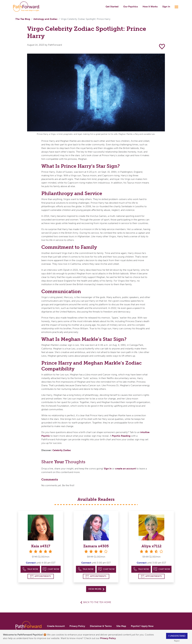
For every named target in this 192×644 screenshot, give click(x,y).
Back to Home (97, 602)
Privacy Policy (108, 638)
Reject (177, 641)
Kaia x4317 (41, 546)
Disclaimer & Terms (101, 626)
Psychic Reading (121, 436)
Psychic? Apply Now (142, 626)
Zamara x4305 (96, 546)
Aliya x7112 (151, 546)
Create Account (56, 626)
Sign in (108, 469)
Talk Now (30, 569)
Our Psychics (131, 7)
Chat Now (51, 569)
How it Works (150, 7)
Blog (23, 19)
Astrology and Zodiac (45, 19)
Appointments (41, 576)
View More (96, 589)
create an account (126, 469)
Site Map (121, 626)
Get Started (112, 7)
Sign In (166, 7)
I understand (177, 636)
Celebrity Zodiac (62, 450)
